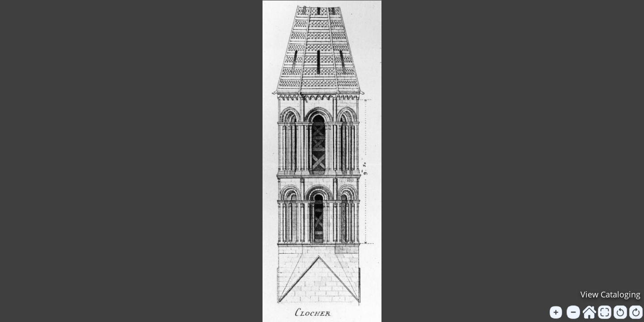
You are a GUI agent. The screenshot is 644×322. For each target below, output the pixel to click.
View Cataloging (610, 294)
